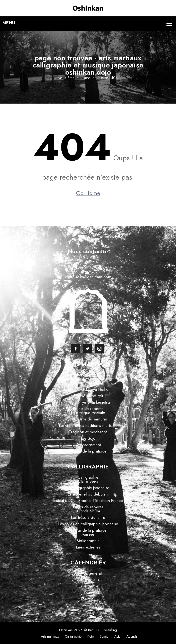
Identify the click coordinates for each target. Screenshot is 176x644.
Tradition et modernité (88, 432)
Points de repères (88, 409)
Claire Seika (88, 481)
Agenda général (88, 573)
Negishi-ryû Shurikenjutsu (88, 402)
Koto (88, 592)
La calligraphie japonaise (88, 488)
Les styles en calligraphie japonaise (88, 524)
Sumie (88, 599)
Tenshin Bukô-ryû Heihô (88, 389)
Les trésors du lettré (88, 517)
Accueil (90, 78)
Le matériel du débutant (88, 494)
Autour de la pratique (88, 451)
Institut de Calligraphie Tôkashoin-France (88, 501)
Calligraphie (88, 477)
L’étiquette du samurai (88, 419)
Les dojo (88, 438)
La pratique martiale (88, 413)
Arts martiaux (88, 375)
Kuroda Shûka (88, 511)
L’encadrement (88, 445)
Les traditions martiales (88, 379)
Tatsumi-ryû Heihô (88, 383)
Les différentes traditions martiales (88, 425)
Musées (88, 534)
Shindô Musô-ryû (88, 396)
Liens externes (88, 547)
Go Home (88, 193)
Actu (117, 636)
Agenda (132, 636)
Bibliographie (88, 541)
